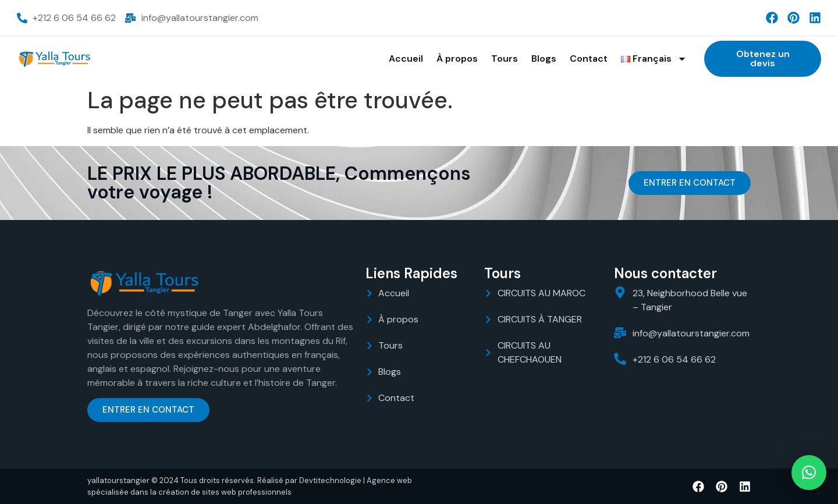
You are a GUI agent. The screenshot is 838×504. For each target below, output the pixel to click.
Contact (589, 58)
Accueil (406, 58)
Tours (505, 58)
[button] (809, 473)
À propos (457, 58)
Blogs (544, 58)
